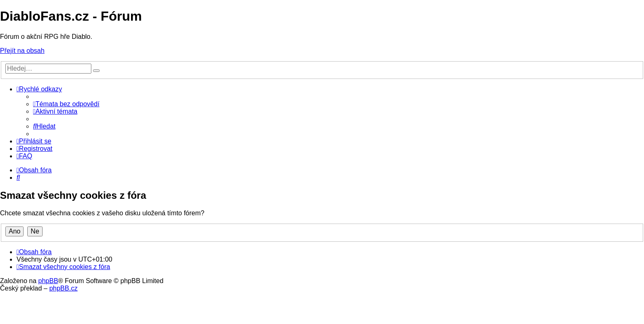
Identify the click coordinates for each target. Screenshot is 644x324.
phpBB (48, 281)
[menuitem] (66, 104)
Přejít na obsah (22, 51)
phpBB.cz (63, 288)
